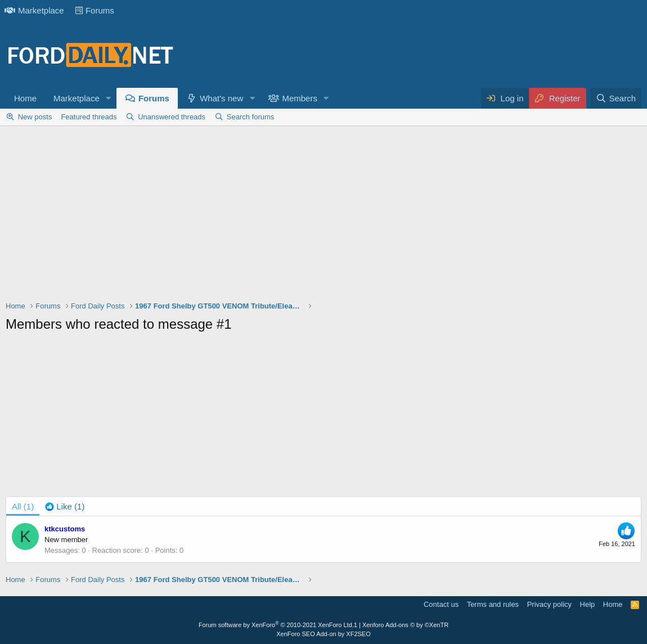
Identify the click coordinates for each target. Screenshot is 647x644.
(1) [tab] (23, 506)
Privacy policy (549, 604)
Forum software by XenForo (276, 625)
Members (300, 98)
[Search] (616, 98)
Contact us (441, 604)
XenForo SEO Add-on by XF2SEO (323, 634)
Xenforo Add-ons (405, 625)
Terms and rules (493, 604)
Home (25, 98)
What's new (221, 98)
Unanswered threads (172, 117)
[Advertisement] (323, 216)
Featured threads (89, 117)
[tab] (65, 506)
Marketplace (34, 10)
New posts (35, 117)
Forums (95, 10)
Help (588, 604)
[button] (109, 98)
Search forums (251, 117)
